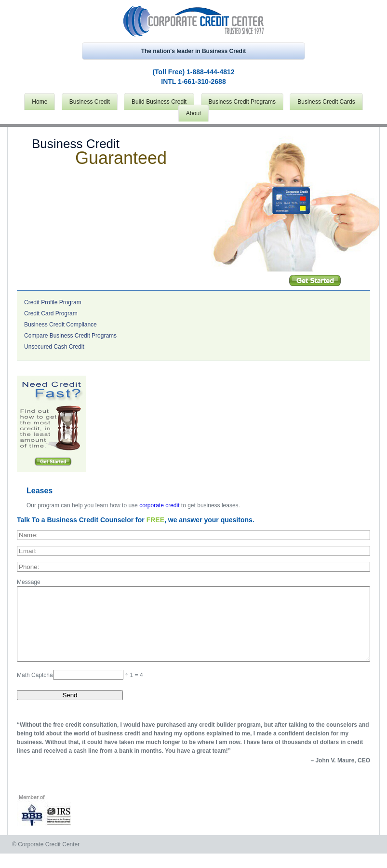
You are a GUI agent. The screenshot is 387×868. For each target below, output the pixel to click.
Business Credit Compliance (60, 325)
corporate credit (159, 505)
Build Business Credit (159, 102)
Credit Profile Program (53, 302)
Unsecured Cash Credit (54, 347)
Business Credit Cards (326, 102)
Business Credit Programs (242, 102)
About (193, 113)
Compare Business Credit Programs (70, 336)
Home (40, 102)
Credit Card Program (51, 313)
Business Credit (90, 102)
